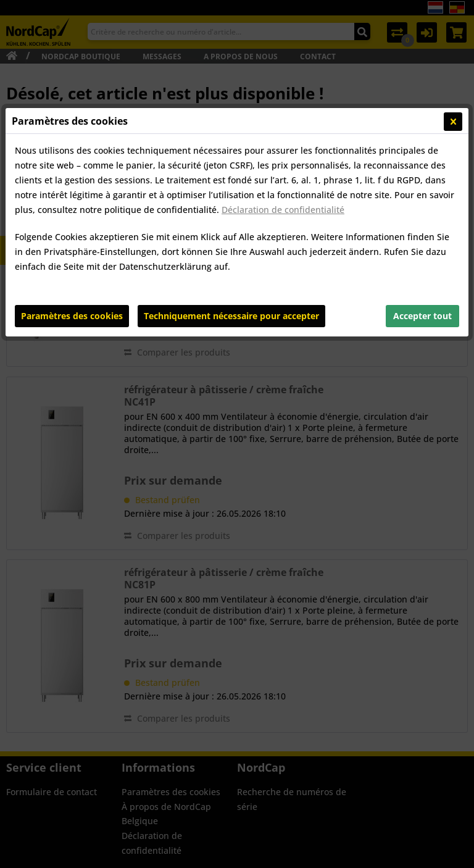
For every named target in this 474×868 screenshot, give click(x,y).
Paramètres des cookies (72, 316)
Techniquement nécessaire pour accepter (231, 316)
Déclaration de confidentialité (283, 210)
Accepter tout (422, 316)
